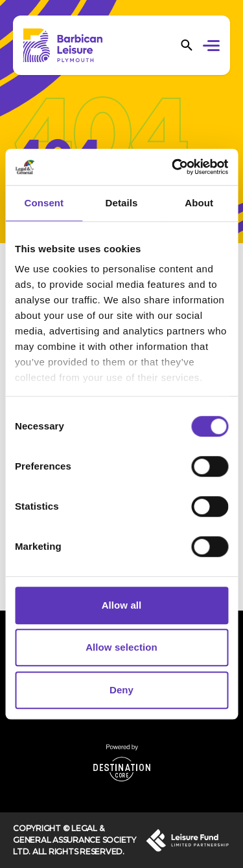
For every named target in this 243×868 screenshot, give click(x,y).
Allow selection (121, 647)
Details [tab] (122, 203)
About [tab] (199, 203)
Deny (121, 690)
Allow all (122, 605)
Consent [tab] (44, 203)
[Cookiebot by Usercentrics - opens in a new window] (173, 167)
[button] (214, 47)
